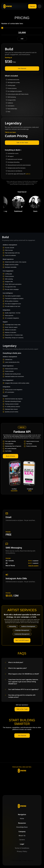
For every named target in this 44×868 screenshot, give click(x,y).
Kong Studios (14, 491)
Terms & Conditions (22, 848)
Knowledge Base (22, 827)
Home (22, 819)
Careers (22, 840)
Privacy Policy (22, 851)
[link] (22, 143)
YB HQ (30, 491)
